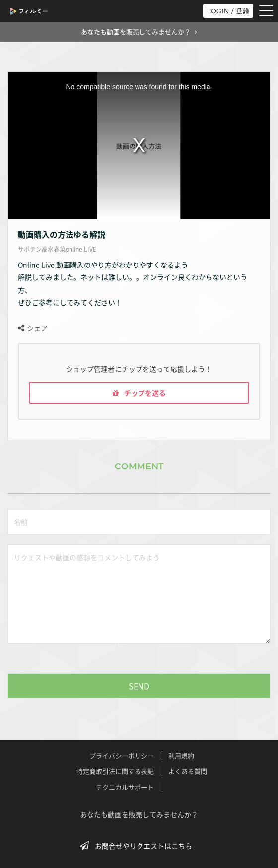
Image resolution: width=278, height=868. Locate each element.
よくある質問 (188, 771)
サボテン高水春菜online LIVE (57, 249)
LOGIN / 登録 (228, 11)
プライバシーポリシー (122, 756)
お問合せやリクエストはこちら (139, 846)
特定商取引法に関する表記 (115, 771)
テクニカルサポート (125, 787)
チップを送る (139, 393)
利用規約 (181, 756)
